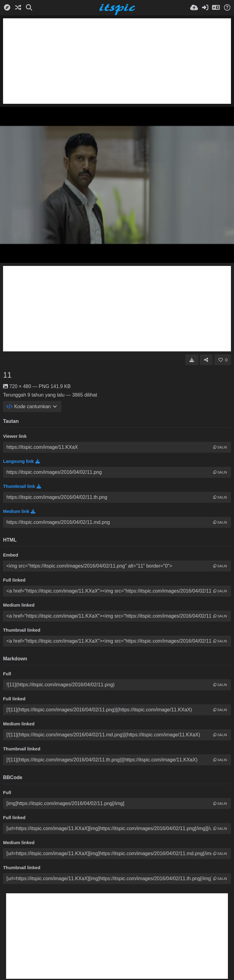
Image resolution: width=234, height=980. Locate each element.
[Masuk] (205, 8)
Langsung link (21, 461)
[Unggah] (194, 8)
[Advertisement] (117, 61)
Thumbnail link (22, 486)
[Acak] (18, 8)
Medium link (19, 511)
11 (7, 375)
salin (220, 447)
